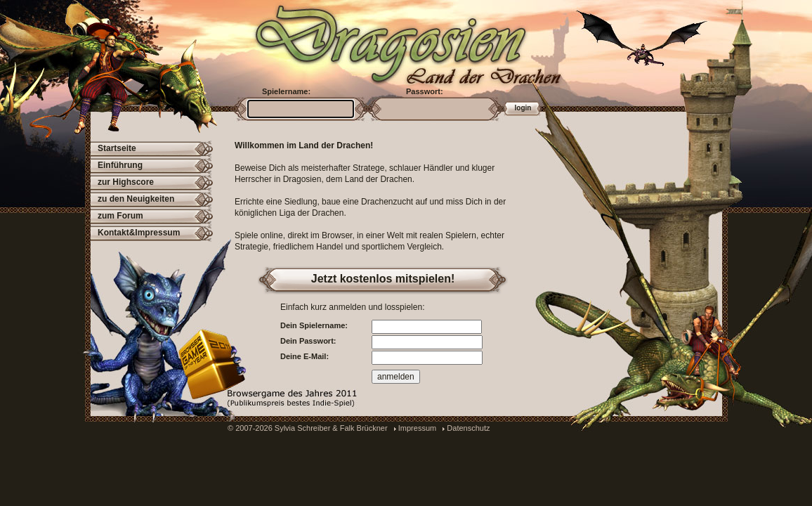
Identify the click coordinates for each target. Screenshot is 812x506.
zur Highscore (126, 182)
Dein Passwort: (308, 341)
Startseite (117, 148)
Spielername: (286, 91)
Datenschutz (468, 428)
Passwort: (425, 91)
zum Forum (120, 216)
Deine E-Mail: (304, 356)
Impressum (417, 428)
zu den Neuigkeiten (136, 199)
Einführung (120, 165)
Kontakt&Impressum (139, 233)
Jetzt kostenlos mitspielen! (383, 279)
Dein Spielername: (314, 325)
